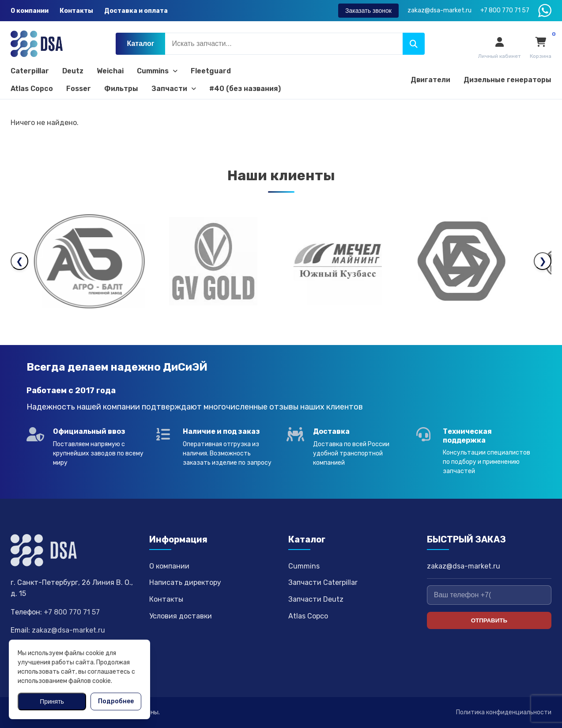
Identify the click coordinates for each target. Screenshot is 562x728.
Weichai (110, 71)
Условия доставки (181, 616)
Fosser (79, 89)
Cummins (157, 71)
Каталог (140, 44)
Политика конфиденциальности (504, 712)
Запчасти (174, 89)
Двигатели (430, 80)
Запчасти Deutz (316, 599)
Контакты (76, 11)
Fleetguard (211, 71)
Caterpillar (30, 71)
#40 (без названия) (245, 89)
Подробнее (116, 701)
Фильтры (121, 89)
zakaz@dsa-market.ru (68, 630)
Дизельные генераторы (507, 80)
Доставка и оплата (136, 11)
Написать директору (185, 582)
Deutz (73, 71)
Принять (52, 701)
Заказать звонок (368, 11)
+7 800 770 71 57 (72, 612)
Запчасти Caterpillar (323, 582)
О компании (30, 11)
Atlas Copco (32, 89)
